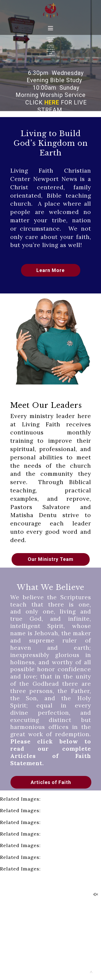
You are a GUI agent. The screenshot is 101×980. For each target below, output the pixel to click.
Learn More (50, 270)
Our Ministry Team (51, 559)
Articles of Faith (51, 782)
